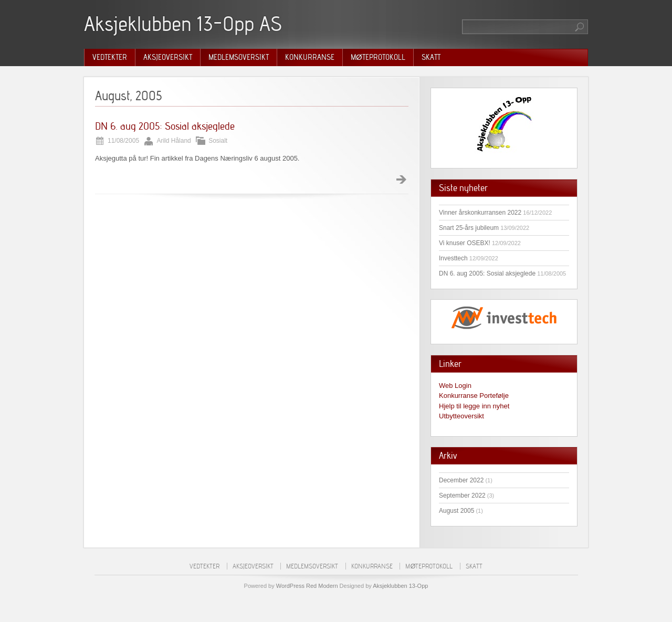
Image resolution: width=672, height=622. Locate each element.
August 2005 (456, 511)
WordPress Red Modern (307, 586)
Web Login (455, 386)
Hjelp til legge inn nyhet (474, 406)
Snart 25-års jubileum (469, 228)
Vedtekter (110, 57)
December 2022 (461, 480)
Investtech (453, 258)
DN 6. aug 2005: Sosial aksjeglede (165, 126)
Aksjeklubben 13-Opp (400, 586)
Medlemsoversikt (239, 57)
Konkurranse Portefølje (474, 396)
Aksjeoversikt (168, 57)
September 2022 (462, 496)
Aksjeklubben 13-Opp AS (183, 24)
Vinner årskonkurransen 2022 (480, 213)
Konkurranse (310, 57)
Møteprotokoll (378, 57)
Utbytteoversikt (461, 416)
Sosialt (218, 141)
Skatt (431, 57)
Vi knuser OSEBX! (465, 243)
